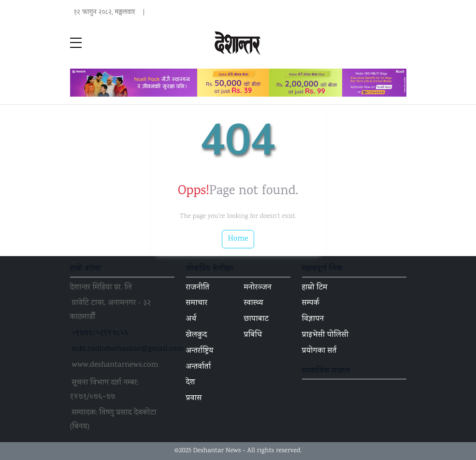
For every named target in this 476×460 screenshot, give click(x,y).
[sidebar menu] (76, 43)
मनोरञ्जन (258, 288)
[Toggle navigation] (401, 43)
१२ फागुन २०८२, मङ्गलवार (105, 13)
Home (238, 239)
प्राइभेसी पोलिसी (325, 335)
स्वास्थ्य (254, 303)
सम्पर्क (311, 303)
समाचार (197, 303)
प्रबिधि (253, 335)
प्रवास (194, 399)
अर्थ (191, 319)
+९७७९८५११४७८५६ (101, 333)
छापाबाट (256, 319)
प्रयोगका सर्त (319, 351)
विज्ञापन (313, 319)
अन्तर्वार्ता (199, 367)
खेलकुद (197, 335)
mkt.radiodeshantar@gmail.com (128, 349)
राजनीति (198, 288)
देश (191, 383)
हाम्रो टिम (315, 288)
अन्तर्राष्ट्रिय (200, 351)
